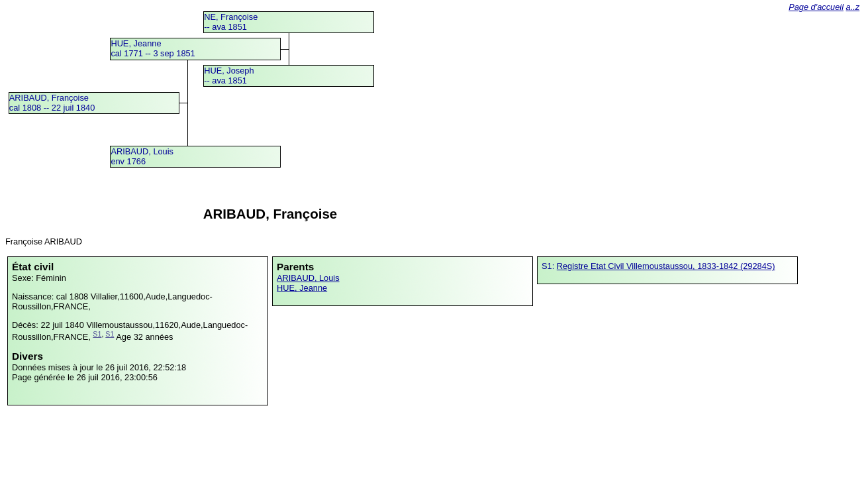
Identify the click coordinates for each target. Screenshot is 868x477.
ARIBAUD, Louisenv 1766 (142, 156)
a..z (853, 7)
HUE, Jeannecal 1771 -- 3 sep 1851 (153, 48)
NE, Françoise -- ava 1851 (231, 22)
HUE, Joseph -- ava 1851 (229, 76)
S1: (549, 266)
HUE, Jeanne (302, 288)
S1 (97, 334)
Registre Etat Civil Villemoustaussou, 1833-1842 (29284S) (666, 266)
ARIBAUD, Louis (308, 278)
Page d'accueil (816, 7)
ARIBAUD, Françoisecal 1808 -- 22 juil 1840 (52, 103)
